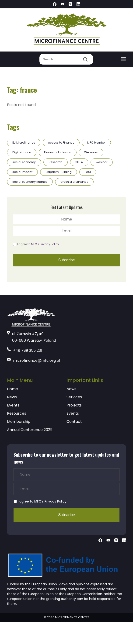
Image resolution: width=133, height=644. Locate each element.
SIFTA (79, 162)
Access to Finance (61, 143)
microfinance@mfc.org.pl (37, 360)
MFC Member (96, 143)
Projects (74, 405)
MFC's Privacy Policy (45, 244)
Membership (19, 422)
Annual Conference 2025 (30, 430)
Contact (74, 422)
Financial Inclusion (58, 152)
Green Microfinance (74, 182)
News (12, 397)
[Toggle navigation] (123, 59)
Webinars (91, 152)
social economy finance (30, 182)
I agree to (38, 244)
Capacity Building (59, 172)
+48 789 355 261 (28, 350)
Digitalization (22, 152)
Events (13, 405)
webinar (102, 162)
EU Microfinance (24, 143)
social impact (22, 172)
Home (12, 389)
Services (74, 397)
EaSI (88, 172)
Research (56, 162)
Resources (17, 413)
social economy (24, 162)
